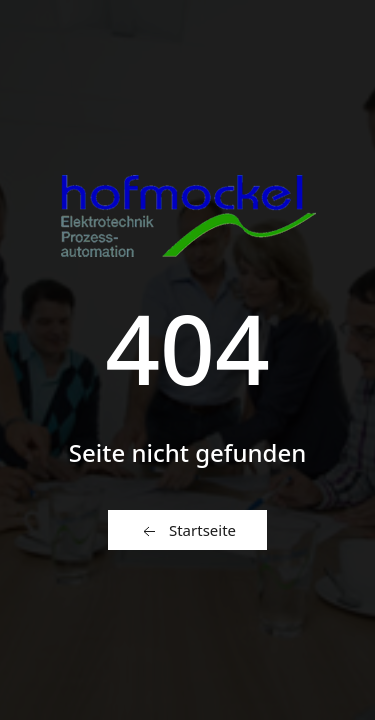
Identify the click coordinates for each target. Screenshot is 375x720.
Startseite (187, 531)
